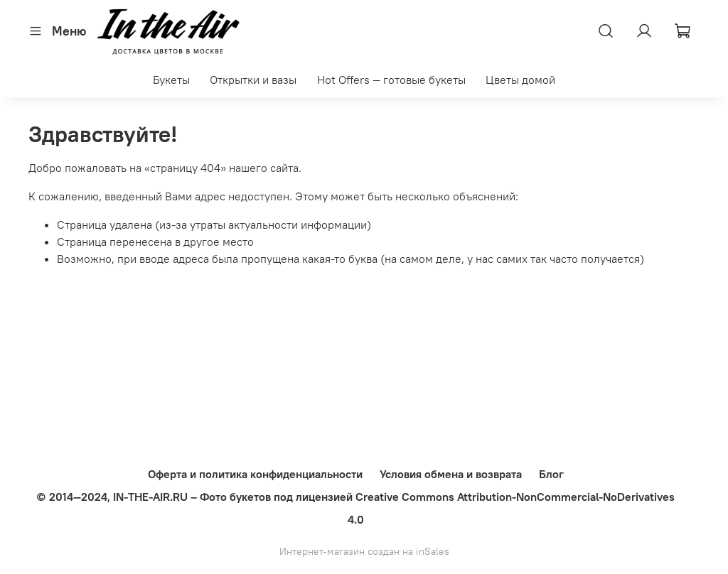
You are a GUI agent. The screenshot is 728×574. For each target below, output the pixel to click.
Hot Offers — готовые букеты (391, 80)
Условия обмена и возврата (451, 474)
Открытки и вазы (253, 80)
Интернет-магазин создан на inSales (364, 551)
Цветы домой (520, 80)
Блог (551, 474)
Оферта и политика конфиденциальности (255, 474)
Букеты (171, 80)
